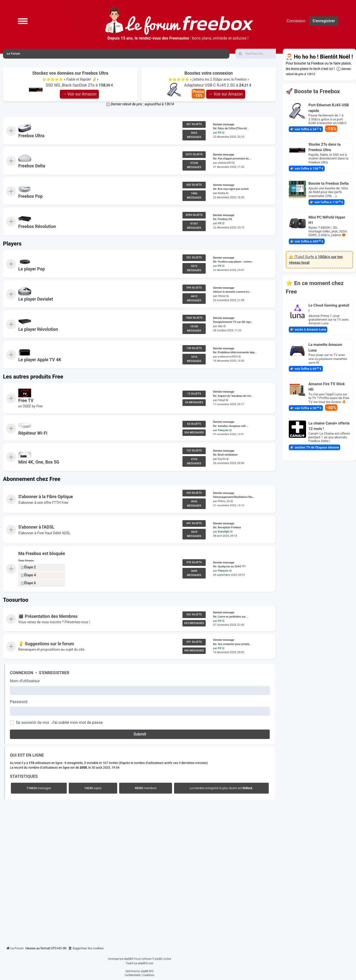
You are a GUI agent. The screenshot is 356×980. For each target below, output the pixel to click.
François (223, 430)
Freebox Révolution (37, 226)
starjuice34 (225, 163)
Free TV (26, 401)
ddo (220, 326)
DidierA (247, 788)
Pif (220, 133)
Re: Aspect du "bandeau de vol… (233, 396)
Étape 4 (28, 575)
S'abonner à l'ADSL (36, 527)
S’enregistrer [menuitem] (324, 21)
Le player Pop (32, 269)
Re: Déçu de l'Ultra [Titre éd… (231, 128)
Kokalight (224, 532)
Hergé (222, 400)
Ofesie (222, 296)
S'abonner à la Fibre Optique (46, 497)
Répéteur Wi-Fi (33, 433)
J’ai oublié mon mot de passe (77, 723)
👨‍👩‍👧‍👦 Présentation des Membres (48, 616)
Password (19, 702)
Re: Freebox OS (222, 219)
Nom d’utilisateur (25, 681)
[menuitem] (86, 948)
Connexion (22, 673)
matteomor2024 (228, 357)
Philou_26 (224, 501)
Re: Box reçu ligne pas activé (231, 189)
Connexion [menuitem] (296, 21)
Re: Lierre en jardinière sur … (231, 616)
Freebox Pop (31, 196)
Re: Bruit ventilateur (225, 455)
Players (12, 244)
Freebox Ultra (31, 136)
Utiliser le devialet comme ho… (232, 292)
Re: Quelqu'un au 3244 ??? (229, 567)
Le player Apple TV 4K (40, 360)
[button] (23, 21)
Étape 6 (28, 583)
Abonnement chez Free (32, 479)
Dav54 (222, 459)
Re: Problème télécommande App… (235, 352)
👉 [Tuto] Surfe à (316, 260)
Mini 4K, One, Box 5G (39, 462)
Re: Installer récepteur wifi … (231, 426)
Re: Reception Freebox (227, 527)
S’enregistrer (54, 673)
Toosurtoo (16, 600)
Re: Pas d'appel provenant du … (232, 159)
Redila (222, 193)
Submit (140, 734)
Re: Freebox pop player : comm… (233, 262)
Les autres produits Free (33, 377)
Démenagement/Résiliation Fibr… (234, 497)
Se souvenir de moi (33, 723)
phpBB (128, 959)
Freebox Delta (32, 166)
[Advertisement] (139, 871)
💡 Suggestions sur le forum (46, 644)
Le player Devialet (36, 299)
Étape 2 (28, 567)
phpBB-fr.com (146, 963)
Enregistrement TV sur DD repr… (233, 322)
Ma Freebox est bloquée (42, 554)
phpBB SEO (147, 971)
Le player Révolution (38, 329)
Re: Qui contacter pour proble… (232, 644)
